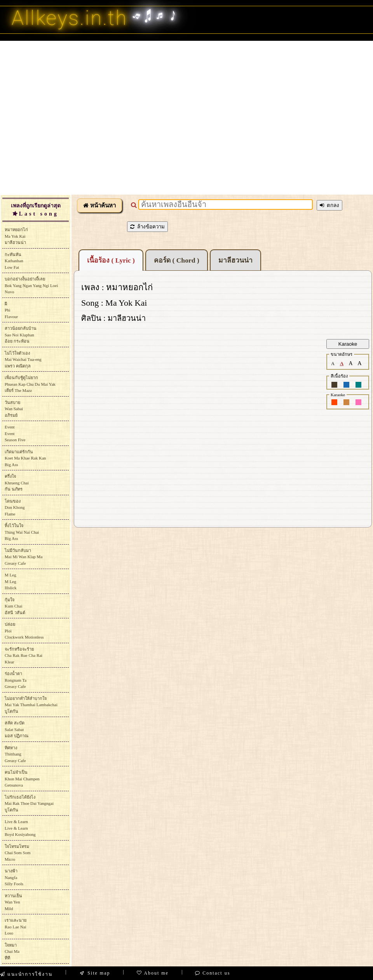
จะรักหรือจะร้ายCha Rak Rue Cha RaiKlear (24, 655)
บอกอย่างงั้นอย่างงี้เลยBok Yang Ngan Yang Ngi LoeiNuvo (31, 285)
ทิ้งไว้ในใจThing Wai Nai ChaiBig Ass (22, 532)
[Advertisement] (73, 117)
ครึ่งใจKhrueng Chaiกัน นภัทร (17, 483)
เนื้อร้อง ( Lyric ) (111, 260)
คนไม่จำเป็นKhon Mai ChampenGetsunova (22, 779)
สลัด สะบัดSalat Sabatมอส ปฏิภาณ (17, 729)
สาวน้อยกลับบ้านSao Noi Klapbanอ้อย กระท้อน (21, 335)
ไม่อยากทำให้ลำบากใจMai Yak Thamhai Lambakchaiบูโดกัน (31, 705)
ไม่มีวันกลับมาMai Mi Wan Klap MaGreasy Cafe (24, 557)
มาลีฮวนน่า (235, 260)
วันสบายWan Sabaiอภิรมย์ (14, 409)
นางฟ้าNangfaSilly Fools (14, 877)
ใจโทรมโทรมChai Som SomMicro (18, 853)
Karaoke (348, 344)
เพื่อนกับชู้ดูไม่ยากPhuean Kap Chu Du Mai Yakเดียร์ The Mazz (30, 384)
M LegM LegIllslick (11, 581)
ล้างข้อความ (147, 227)
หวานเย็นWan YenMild (13, 902)
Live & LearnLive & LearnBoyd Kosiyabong (20, 828)
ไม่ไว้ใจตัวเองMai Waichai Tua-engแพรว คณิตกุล (23, 359)
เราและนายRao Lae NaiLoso (16, 927)
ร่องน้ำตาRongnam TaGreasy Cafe (16, 680)
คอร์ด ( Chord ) (177, 260)
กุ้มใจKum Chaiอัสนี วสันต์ (15, 606)
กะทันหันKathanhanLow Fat (14, 261)
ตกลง (329, 205)
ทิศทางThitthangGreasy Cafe (15, 754)
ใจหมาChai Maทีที (12, 951)
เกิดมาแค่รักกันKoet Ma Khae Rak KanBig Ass (25, 458)
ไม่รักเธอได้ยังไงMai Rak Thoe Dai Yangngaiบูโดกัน (29, 803)
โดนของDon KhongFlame (15, 507)
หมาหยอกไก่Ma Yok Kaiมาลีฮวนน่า (16, 236)
